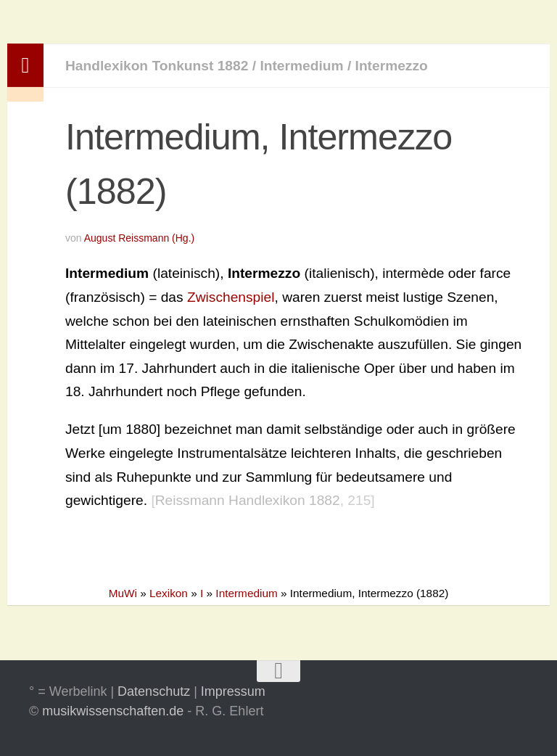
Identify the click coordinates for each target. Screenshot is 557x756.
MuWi (123, 593)
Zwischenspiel (231, 297)
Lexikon (169, 593)
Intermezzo (392, 66)
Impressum (233, 691)
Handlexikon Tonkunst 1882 (157, 66)
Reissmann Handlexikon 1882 (248, 500)
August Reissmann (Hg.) (140, 238)
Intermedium (301, 66)
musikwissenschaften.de (113, 711)
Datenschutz (154, 691)
